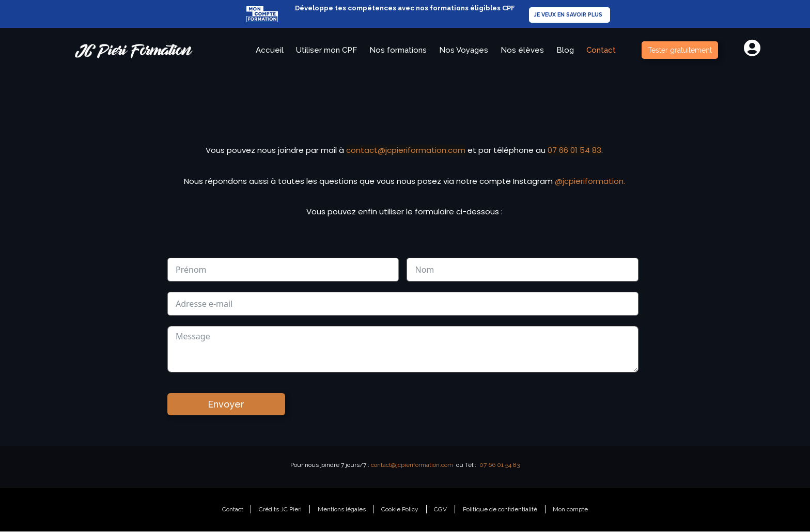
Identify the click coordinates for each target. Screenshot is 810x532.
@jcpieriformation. (590, 181)
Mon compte (571, 510)
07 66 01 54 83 (574, 150)
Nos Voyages (464, 50)
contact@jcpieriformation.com (406, 150)
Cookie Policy (400, 510)
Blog (565, 50)
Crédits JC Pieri (280, 510)
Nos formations (398, 50)
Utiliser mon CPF (326, 50)
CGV (441, 510)
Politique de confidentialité (501, 510)
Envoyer (226, 404)
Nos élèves (522, 50)
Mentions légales (341, 510)
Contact (601, 50)
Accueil (270, 50)
